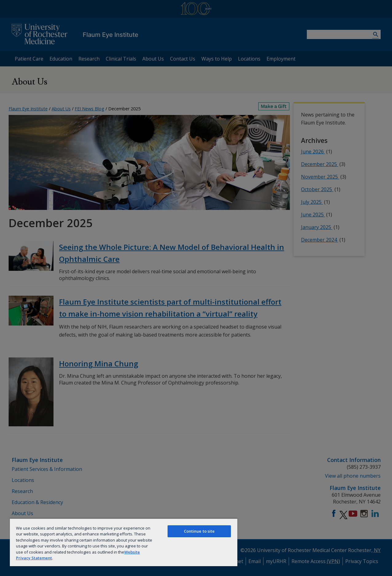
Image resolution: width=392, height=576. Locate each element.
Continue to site (199, 531)
